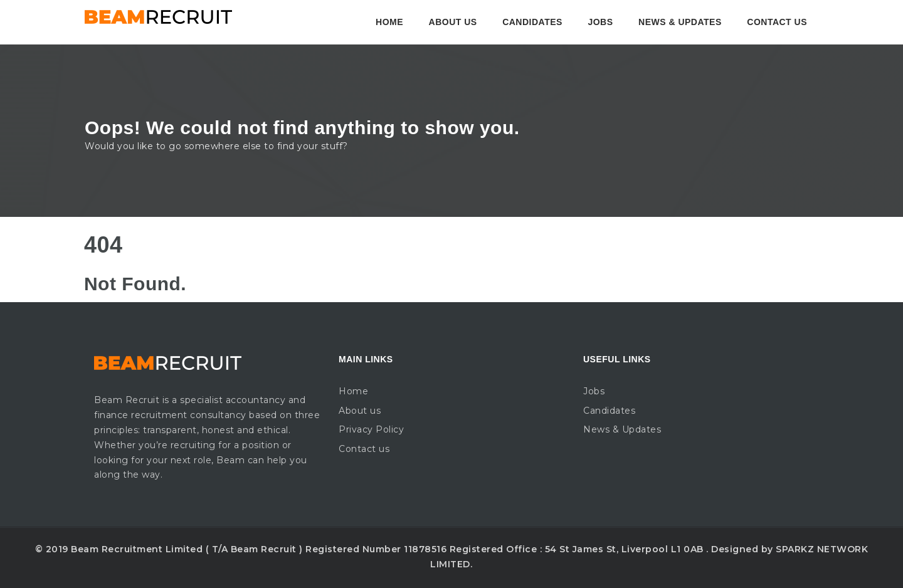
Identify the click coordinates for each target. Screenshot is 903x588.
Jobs (600, 22)
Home (389, 22)
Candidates (532, 22)
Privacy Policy (371, 429)
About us (453, 22)
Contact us (777, 22)
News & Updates (680, 22)
